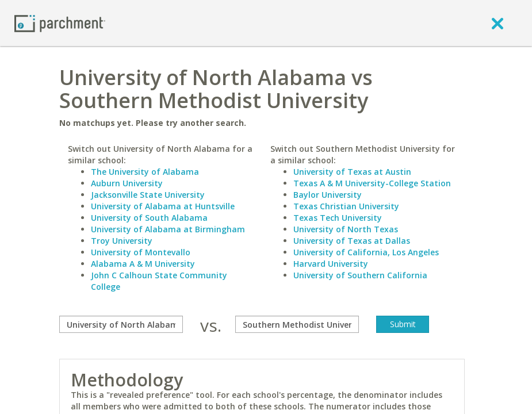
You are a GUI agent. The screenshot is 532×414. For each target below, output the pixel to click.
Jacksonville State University (148, 195)
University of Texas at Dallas (352, 241)
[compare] (121, 324)
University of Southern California (360, 275)
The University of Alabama (145, 172)
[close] (497, 23)
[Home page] (60, 23)
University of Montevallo (141, 252)
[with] (297, 324)
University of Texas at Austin (352, 172)
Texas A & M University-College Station (372, 183)
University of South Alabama (149, 218)
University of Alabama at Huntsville (163, 206)
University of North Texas (346, 229)
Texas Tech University (338, 218)
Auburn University (127, 183)
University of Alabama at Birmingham (168, 229)
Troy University (122, 241)
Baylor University (328, 195)
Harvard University (331, 264)
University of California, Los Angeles (366, 252)
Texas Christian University (346, 206)
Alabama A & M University (143, 264)
